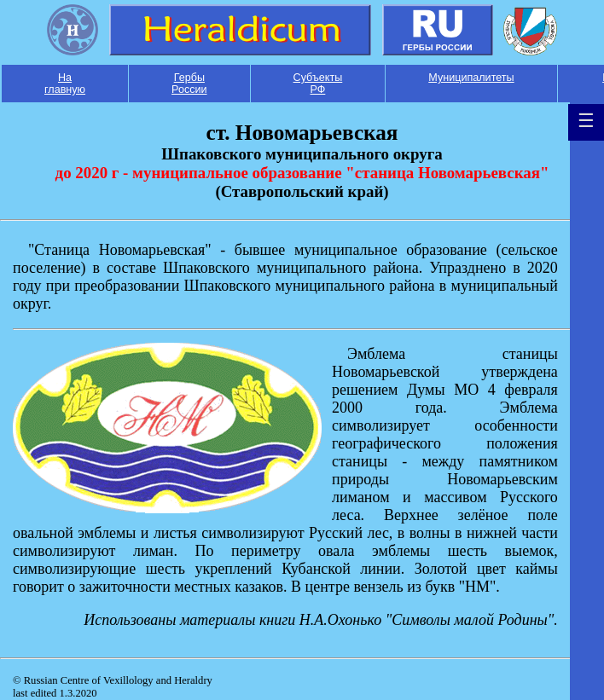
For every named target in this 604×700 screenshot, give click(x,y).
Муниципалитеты (471, 78)
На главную (65, 84)
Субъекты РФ (318, 84)
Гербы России (189, 84)
